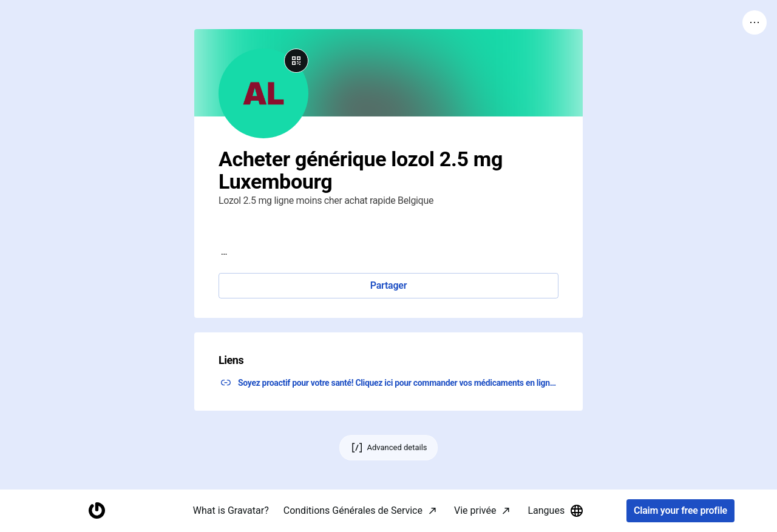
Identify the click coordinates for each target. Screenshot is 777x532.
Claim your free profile (680, 511)
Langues (556, 511)
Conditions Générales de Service (353, 510)
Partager (388, 285)
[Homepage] (97, 511)
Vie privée (475, 510)
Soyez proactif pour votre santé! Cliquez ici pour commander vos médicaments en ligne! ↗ (398, 383)
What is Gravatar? (231, 510)
